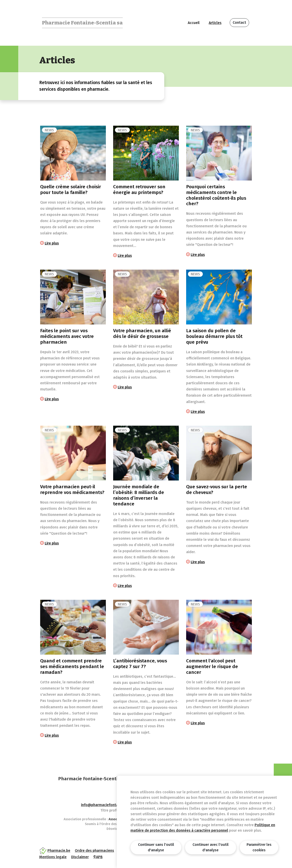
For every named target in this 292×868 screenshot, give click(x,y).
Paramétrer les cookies (259, 847)
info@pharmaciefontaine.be (105, 805)
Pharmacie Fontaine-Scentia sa (82, 23)
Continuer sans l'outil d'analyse (156, 847)
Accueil (194, 23)
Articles (215, 23)
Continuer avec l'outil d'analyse (211, 847)
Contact (239, 23)
